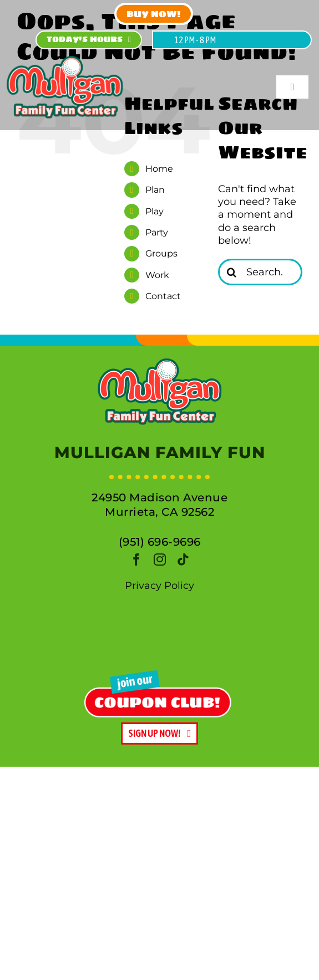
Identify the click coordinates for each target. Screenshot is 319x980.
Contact (163, 296)
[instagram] (160, 560)
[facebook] (136, 560)
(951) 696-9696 (160, 542)
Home (159, 169)
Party (157, 232)
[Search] (231, 272)
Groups (161, 253)
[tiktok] (183, 560)
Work (157, 275)
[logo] (160, 362)
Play (155, 211)
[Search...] (260, 272)
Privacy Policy (159, 586)
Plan (155, 190)
